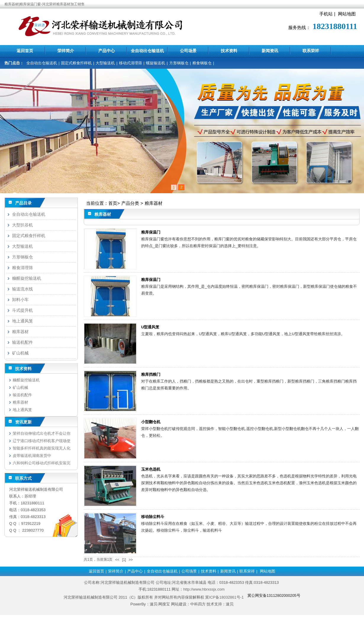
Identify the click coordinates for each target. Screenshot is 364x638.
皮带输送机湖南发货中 (32, 456)
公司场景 (188, 51)
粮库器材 (154, 203)
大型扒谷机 (22, 225)
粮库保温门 (151, 232)
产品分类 (130, 203)
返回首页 (25, 51)
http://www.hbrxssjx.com (204, 589)
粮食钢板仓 (202, 63)
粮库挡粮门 (151, 374)
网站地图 (347, 14)
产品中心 (107, 51)
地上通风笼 (22, 321)
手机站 (326, 14)
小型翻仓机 (151, 422)
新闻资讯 (270, 51)
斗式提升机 (22, 310)
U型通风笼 (150, 327)
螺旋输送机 (156, 63)
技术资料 (229, 51)
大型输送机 (105, 63)
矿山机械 (20, 353)
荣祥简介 (66, 51)
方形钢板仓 (179, 63)
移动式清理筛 (131, 63)
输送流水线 (22, 289)
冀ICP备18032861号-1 (224, 597)
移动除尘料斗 (153, 517)
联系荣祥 (311, 51)
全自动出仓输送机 (147, 51)
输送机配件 (22, 342)
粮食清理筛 (22, 268)
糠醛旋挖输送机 (27, 278)
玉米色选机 (151, 469)
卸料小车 (20, 300)
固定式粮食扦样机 (76, 63)
